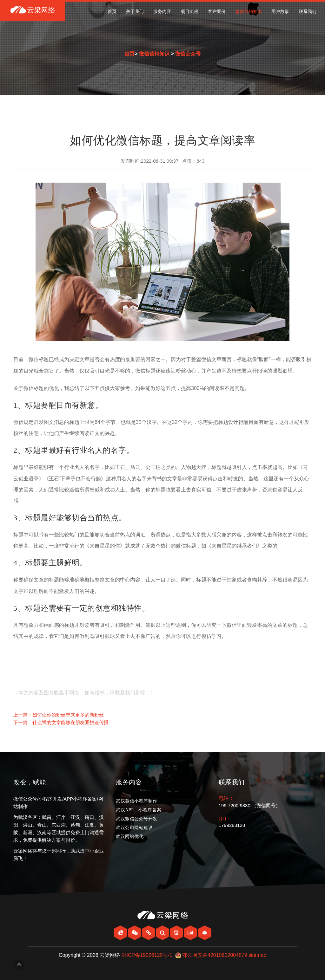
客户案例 (217, 12)
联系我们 (308, 12)
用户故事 (280, 12)
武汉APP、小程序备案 (139, 810)
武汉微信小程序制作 (137, 801)
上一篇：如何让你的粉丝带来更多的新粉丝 (59, 715)
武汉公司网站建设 (134, 828)
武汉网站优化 (130, 837)
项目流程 (189, 12)
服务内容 (162, 12)
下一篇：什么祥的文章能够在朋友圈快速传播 (61, 722)
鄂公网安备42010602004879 (215, 955)
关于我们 (135, 12)
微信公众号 (188, 54)
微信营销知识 (249, 12)
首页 (112, 12)
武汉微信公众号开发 (137, 819)
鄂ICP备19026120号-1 (147, 955)
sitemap (257, 955)
